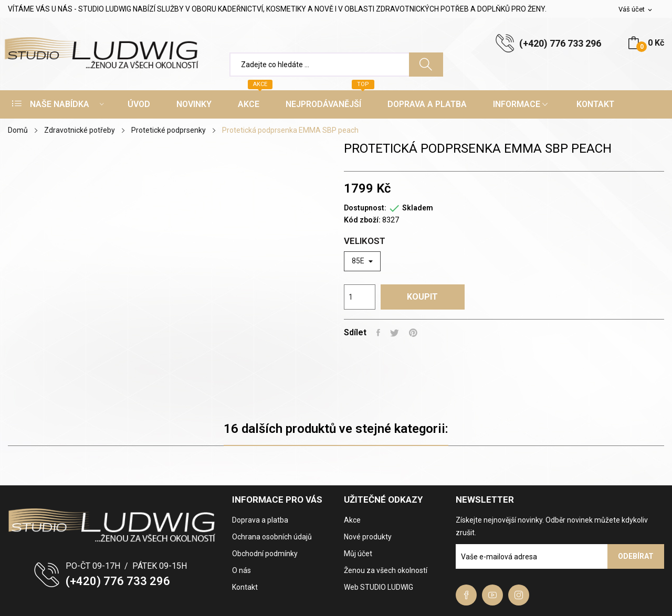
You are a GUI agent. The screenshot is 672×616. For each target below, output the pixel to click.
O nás (241, 570)
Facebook (466, 595)
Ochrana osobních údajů (272, 537)
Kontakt (245, 587)
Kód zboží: (362, 220)
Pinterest (415, 333)
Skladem (418, 208)
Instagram (519, 595)
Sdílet (379, 333)
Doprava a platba (260, 520)
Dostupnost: (365, 208)
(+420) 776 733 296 (560, 43)
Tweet (396, 333)
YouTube (492, 595)
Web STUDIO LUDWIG (379, 587)
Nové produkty (368, 537)
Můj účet (358, 554)
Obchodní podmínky (265, 554)
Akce (352, 520)
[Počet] (360, 297)
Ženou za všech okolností (386, 570)
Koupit (425, 297)
